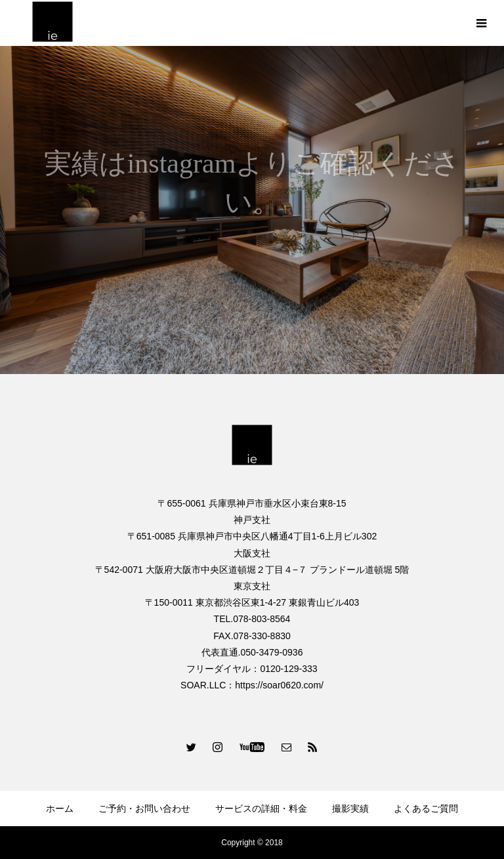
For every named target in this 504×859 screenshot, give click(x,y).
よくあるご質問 (426, 808)
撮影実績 (350, 808)
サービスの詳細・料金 (261, 808)
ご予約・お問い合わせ (144, 808)
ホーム (60, 808)
